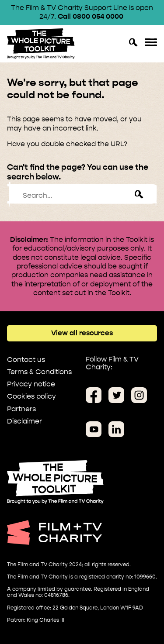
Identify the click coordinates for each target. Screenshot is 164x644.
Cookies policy (31, 396)
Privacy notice (31, 384)
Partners (21, 409)
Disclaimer (24, 421)
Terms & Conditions (39, 372)
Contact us (26, 360)
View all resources (82, 333)
